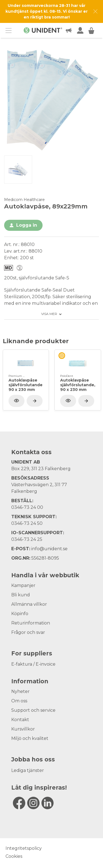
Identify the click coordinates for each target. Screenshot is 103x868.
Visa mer (49, 314)
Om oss (19, 701)
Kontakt (20, 720)
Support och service (33, 710)
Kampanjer (23, 585)
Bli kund (21, 595)
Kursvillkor (23, 729)
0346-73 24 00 (27, 507)
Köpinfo (20, 614)
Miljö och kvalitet (30, 738)
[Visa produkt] (35, 401)
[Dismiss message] (95, 11)
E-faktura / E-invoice (33, 664)
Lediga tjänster (28, 770)
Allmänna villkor (29, 604)
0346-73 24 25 (27, 539)
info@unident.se (49, 549)
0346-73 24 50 (27, 523)
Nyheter (20, 691)
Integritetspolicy (24, 848)
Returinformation (31, 623)
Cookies (14, 856)
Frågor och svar (28, 632)
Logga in (27, 225)
